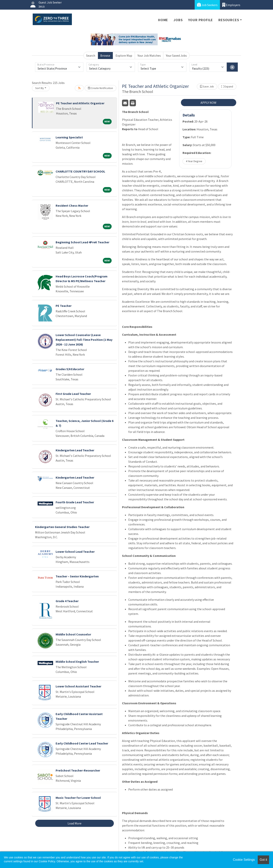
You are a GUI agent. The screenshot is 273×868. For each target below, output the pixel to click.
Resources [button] (229, 20)
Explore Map (124, 55)
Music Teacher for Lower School (78, 798)
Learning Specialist (69, 137)
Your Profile (201, 20)
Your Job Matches (149, 55)
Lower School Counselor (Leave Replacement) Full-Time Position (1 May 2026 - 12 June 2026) (84, 340)
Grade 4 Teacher (67, 601)
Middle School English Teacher (77, 662)
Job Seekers (207, 5)
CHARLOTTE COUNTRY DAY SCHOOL (80, 171)
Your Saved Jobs (176, 55)
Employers (231, 5)
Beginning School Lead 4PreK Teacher (82, 242)
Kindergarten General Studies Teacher (62, 527)
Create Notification (100, 88)
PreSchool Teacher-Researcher (78, 770)
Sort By (40, 88)
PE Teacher (64, 306)
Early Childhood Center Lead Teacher (82, 743)
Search (91, 55)
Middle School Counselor (73, 634)
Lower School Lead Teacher (75, 552)
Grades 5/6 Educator (70, 369)
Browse (105, 55)
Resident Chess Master (72, 205)
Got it (263, 860)
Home (163, 20)
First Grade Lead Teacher (73, 394)
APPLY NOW (208, 103)
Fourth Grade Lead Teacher (75, 502)
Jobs (178, 20)
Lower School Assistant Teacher (78, 686)
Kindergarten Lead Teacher (75, 450)
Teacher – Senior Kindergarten (77, 576)
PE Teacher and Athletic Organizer (80, 103)
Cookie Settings (244, 860)
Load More (75, 823)
